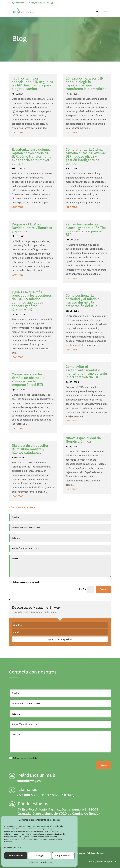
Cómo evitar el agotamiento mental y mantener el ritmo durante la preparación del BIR (86, 372)
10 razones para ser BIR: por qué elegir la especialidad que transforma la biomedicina (86, 83)
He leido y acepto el (24, 582)
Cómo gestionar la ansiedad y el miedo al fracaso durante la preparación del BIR (83, 301)
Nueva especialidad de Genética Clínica (83, 440)
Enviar (104, 589)
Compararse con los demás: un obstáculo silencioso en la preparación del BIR (28, 379)
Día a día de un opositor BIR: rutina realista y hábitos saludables (30, 449)
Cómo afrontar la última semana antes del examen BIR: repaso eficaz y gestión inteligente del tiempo (86, 156)
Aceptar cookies (16, 856)
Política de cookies (34, 862)
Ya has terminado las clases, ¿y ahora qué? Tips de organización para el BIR (86, 229)
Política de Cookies (96, 853)
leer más (18, 132)
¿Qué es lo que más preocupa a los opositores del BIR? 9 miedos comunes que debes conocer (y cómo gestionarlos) (32, 301)
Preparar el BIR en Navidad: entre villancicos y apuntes (32, 228)
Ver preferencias (63, 856)
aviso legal (34, 582)
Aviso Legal (48, 862)
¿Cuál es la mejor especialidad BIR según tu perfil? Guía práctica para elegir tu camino (32, 83)
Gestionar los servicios (13, 847)
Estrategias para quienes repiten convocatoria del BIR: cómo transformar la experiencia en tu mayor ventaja (32, 156)
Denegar (40, 856)
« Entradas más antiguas (23, 507)
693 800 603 (20, 3)
